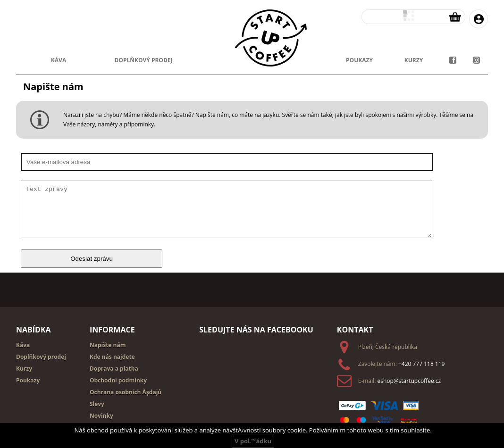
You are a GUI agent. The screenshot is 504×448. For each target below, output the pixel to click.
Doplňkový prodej (41, 357)
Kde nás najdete (112, 357)
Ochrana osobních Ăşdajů (126, 392)
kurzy (414, 60)
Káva (59, 60)
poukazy (359, 60)
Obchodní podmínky (118, 380)
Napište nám (108, 345)
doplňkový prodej (143, 60)
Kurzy (24, 369)
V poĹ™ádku (253, 441)
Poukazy (28, 380)
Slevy (97, 404)
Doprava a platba (114, 369)
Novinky (101, 416)
